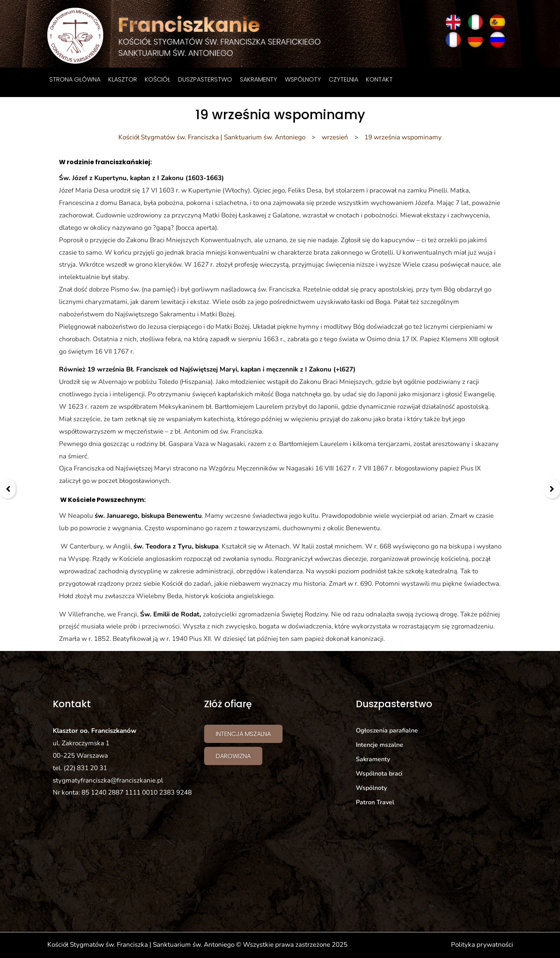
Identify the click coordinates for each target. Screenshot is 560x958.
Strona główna (75, 79)
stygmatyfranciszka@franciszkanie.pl (108, 780)
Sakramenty (258, 79)
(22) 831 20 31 (85, 768)
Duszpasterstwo (205, 79)
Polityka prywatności (482, 945)
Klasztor (123, 79)
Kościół (158, 79)
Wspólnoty (303, 79)
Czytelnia (343, 79)
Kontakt (379, 79)
